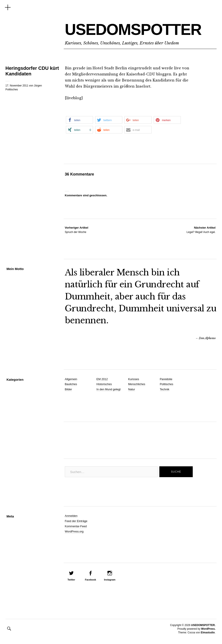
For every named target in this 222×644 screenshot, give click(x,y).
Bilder (68, 389)
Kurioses (134, 379)
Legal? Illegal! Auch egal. (201, 230)
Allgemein (71, 379)
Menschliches (137, 384)
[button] (79, 120)
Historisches (104, 384)
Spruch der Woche (77, 230)
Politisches (12, 89)
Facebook (91, 580)
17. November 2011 (17, 86)
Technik (165, 389)
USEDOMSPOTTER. (203, 625)
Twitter (71, 580)
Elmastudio (208, 633)
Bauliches (71, 384)
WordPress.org (74, 531)
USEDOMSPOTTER (133, 29)
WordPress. (208, 629)
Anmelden (71, 516)
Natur (132, 389)
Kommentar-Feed (76, 526)
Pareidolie (166, 379)
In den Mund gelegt (109, 389)
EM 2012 (102, 379)
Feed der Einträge (76, 521)
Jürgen (38, 86)
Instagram (110, 580)
